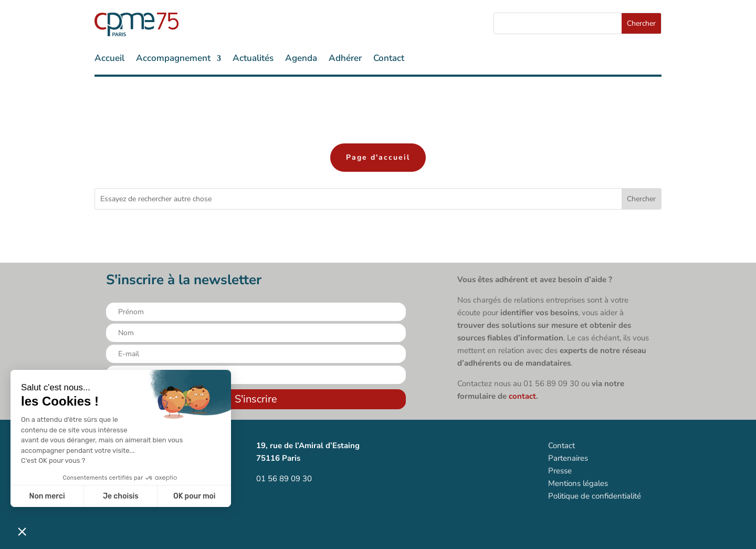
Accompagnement (173, 59)
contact (522, 396)
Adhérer (345, 59)
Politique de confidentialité (595, 496)
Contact (389, 59)
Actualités (253, 59)
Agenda (301, 59)
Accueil (109, 59)
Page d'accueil (378, 157)
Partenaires (568, 458)
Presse (560, 471)
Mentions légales (578, 483)
